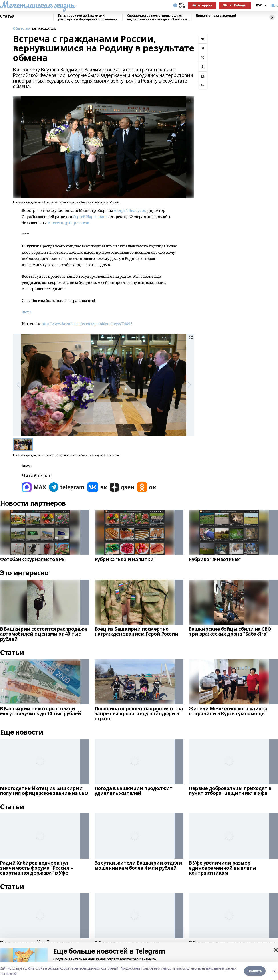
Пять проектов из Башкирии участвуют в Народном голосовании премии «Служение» (88, 17)
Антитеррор (202, 5)
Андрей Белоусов (130, 210)
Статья (7, 16)
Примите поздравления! (216, 16)
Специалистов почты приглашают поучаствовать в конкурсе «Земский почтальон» (157, 17)
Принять (255, 971)
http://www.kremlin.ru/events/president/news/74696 (87, 324)
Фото (27, 312)
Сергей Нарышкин (90, 217)
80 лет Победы (235, 5)
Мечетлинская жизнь (37, 5)
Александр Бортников (68, 223)
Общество (21, 29)
